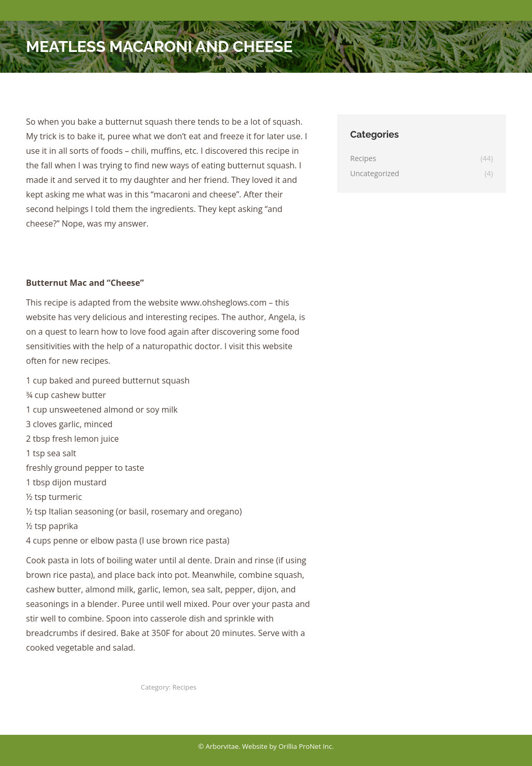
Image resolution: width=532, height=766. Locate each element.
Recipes (184, 687)
